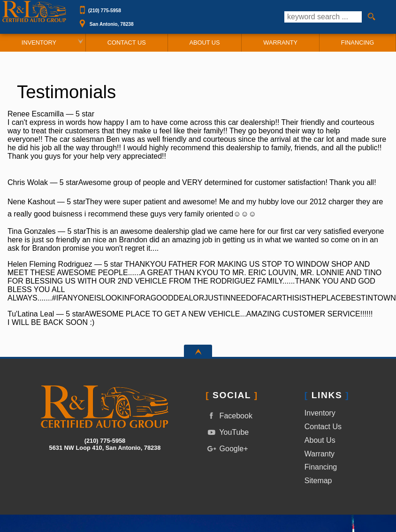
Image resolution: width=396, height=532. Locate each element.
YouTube (227, 432)
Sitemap (318, 481)
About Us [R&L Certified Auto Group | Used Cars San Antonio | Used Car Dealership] (204, 42)
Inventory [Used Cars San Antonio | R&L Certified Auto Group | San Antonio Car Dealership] (39, 42)
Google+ (227, 449)
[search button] (371, 17)
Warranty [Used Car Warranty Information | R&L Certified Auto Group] (280, 42)
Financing (321, 467)
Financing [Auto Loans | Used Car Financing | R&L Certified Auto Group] (358, 42)
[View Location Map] (181, 21)
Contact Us (323, 427)
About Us (320, 440)
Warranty (320, 454)
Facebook (229, 416)
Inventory (320, 413)
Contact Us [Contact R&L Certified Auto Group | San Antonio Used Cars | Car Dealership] (127, 42)
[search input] (323, 17)
